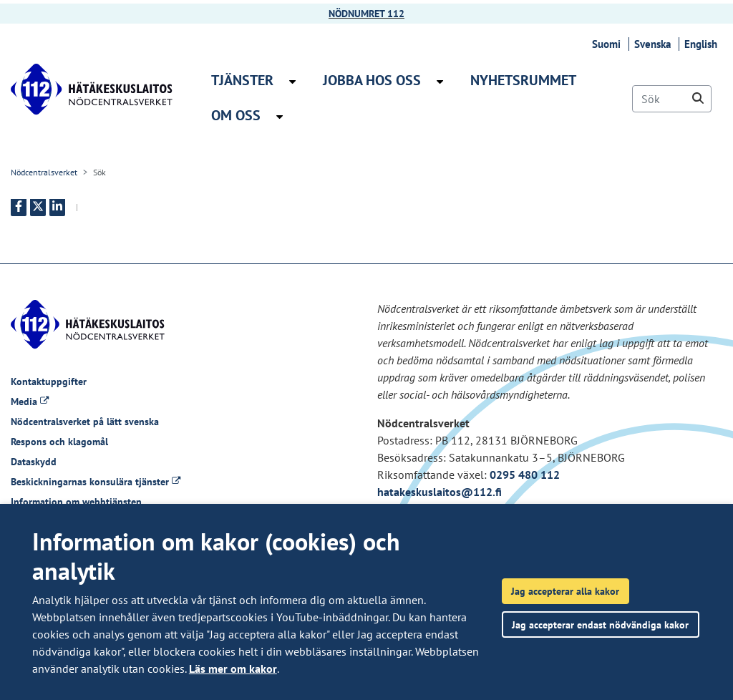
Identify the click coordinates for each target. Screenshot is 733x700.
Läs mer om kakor (233, 669)
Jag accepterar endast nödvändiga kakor (600, 624)
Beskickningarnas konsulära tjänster (96, 482)
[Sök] (672, 99)
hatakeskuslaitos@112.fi (440, 492)
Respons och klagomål (59, 442)
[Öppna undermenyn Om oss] (280, 117)
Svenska (655, 44)
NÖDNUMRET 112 (366, 14)
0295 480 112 (525, 475)
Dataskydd (34, 462)
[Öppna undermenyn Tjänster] (292, 82)
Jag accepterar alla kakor (565, 591)
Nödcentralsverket (44, 172)
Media (30, 402)
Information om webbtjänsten (76, 502)
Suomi (608, 44)
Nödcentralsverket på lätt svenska (85, 422)
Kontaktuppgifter (49, 381)
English (703, 44)
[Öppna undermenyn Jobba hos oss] (440, 82)
